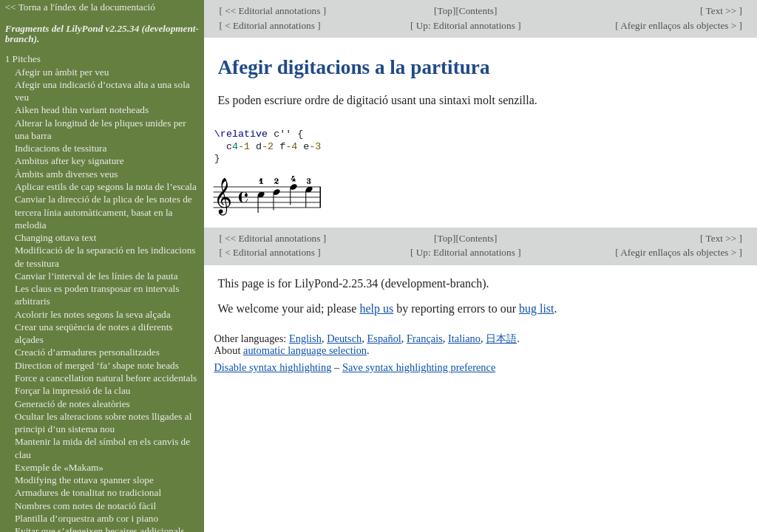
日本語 (501, 338)
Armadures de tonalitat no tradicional (88, 492)
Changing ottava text (56, 238)
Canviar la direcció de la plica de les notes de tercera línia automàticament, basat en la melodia (103, 212)
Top (445, 11)
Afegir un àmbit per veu (62, 72)
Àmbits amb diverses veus (67, 174)
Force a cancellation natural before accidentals (106, 378)
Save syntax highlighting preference (419, 367)
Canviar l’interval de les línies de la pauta (96, 276)
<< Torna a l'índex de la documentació (80, 7)
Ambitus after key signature (69, 161)
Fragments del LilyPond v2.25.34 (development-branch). (102, 34)
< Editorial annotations (270, 25)
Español (384, 338)
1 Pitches (23, 59)
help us (376, 308)
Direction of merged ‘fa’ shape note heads (97, 365)
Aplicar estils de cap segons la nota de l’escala (106, 187)
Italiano (464, 338)
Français (425, 338)
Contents (476, 11)
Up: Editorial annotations (465, 25)
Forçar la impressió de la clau (73, 391)
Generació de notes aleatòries (72, 404)
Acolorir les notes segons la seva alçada (93, 314)
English (305, 338)
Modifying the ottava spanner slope (84, 480)
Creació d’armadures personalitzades (87, 352)
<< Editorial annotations (273, 11)
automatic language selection (305, 350)
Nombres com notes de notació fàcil (85, 506)
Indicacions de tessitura (61, 148)
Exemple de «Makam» (59, 467)
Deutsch (344, 338)
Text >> (722, 11)
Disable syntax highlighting (272, 367)
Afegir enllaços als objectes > (679, 25)
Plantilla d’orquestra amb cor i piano (86, 518)
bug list (537, 308)
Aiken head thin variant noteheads (82, 110)
